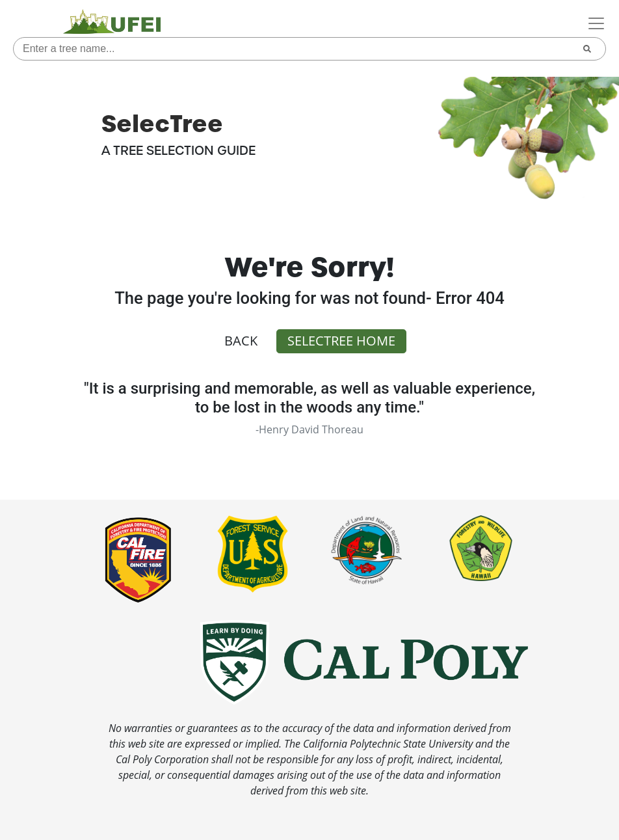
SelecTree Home (341, 341)
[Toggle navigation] (596, 23)
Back (241, 341)
